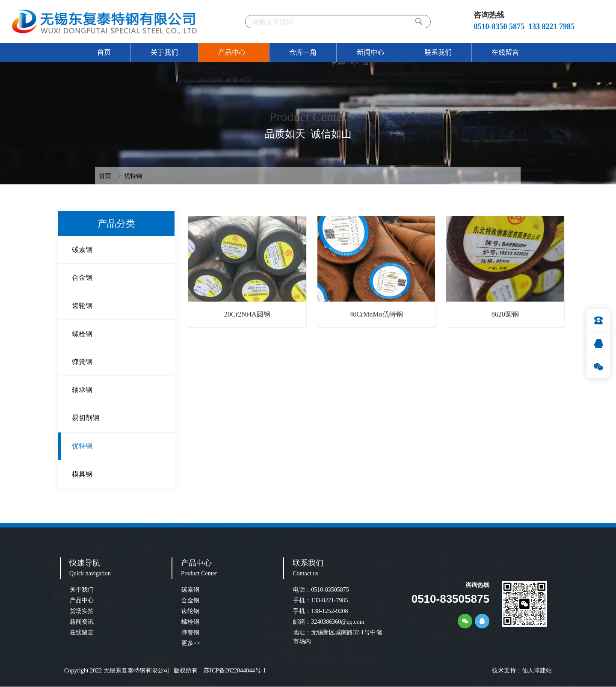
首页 (106, 176)
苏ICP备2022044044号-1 (233, 671)
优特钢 (133, 176)
